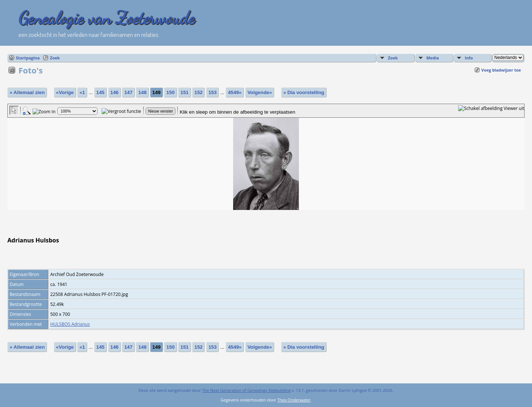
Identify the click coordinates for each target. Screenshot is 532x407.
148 (142, 92)
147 (128, 92)
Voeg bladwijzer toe (501, 70)
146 (115, 92)
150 (170, 92)
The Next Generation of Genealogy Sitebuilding (246, 390)
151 (184, 92)
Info (469, 58)
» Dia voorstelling (304, 92)
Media (433, 58)
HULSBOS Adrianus (70, 324)
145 (100, 92)
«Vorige (65, 92)
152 (198, 92)
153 (212, 92)
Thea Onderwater (294, 400)
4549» (235, 92)
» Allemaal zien (27, 92)
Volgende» (260, 92)
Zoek (55, 58)
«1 (82, 92)
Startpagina (28, 58)
